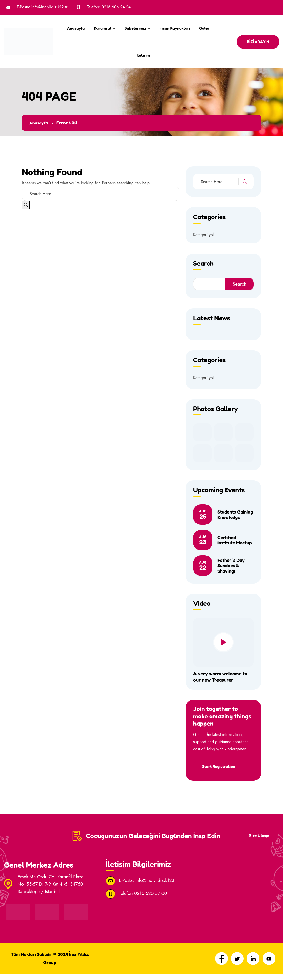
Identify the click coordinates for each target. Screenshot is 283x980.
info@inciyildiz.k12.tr (50, 7)
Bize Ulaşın (258, 839)
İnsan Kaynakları (175, 28)
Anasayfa (76, 28)
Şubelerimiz (135, 28)
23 (203, 540)
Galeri (205, 28)
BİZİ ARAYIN (258, 42)
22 (203, 566)
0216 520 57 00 (150, 900)
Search (240, 284)
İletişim (143, 55)
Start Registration (220, 767)
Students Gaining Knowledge (235, 515)
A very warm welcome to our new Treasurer (222, 677)
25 (203, 515)
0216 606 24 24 (116, 7)
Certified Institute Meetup (235, 540)
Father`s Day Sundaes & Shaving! (231, 565)
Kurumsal (103, 28)
